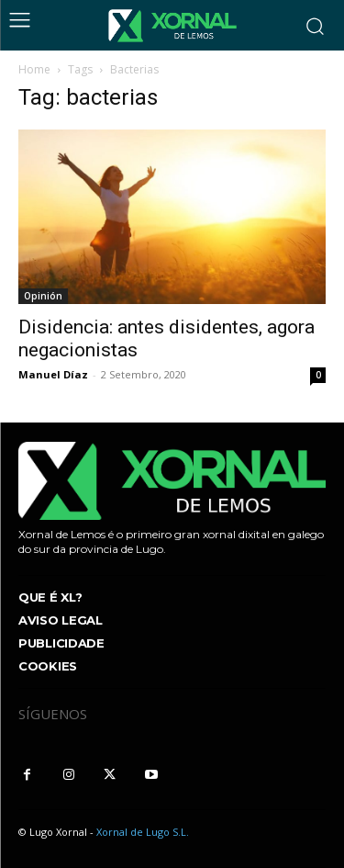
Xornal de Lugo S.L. (143, 832)
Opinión (43, 296)
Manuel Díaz (53, 374)
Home (34, 69)
